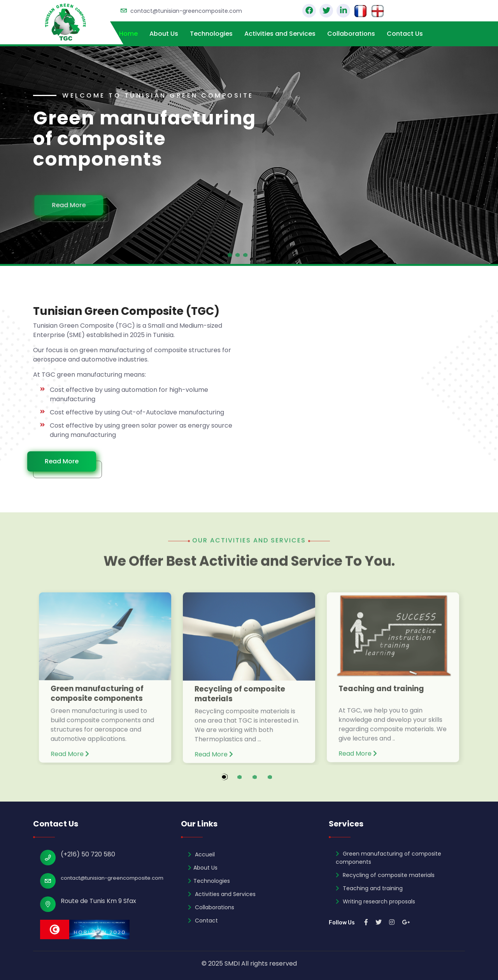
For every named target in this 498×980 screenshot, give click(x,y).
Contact (203, 921)
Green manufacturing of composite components (97, 699)
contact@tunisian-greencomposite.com (186, 11)
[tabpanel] (249, 155)
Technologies (211, 34)
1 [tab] (232, 781)
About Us (164, 34)
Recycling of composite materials (240, 699)
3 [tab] (262, 781)
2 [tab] (247, 781)
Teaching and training (381, 694)
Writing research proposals (375, 901)
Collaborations (351, 34)
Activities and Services (280, 34)
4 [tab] (277, 781)
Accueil (201, 854)
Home (128, 34)
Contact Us (405, 34)
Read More (73, 205)
